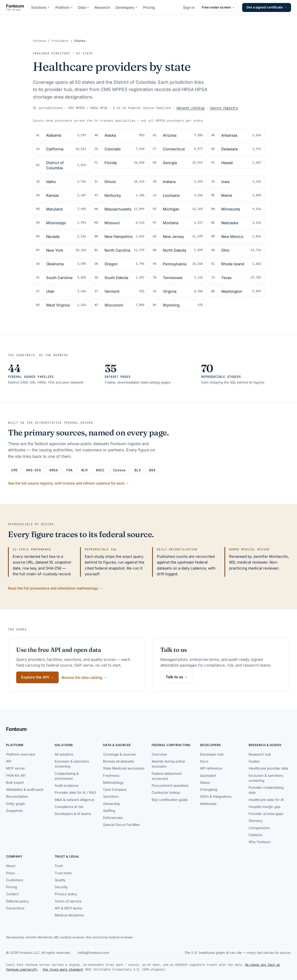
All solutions (64, 754)
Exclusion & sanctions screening (72, 764)
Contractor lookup (166, 792)
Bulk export (15, 783)
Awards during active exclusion (168, 764)
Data (84, 7)
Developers (127, 7)
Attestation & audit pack (25, 789)
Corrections (15, 908)
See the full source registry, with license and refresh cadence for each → (68, 483)
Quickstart (208, 776)
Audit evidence (66, 785)
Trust (59, 866)
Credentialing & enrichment (67, 776)
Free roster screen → (218, 7)
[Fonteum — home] (15, 7)
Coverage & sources (119, 754)
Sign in (189, 7)
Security (61, 887)
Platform (64, 7)
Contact (12, 894)
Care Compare (115, 789)
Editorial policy (17, 901)
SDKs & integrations (216, 796)
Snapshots (14, 811)
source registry (224, 108)
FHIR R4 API (16, 776)
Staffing (109, 811)
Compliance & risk (69, 807)
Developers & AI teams (73, 814)
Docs (204, 761)
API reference (211, 768)
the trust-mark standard (63, 970)
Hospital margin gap (264, 807)
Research (102, 7)
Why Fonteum (260, 842)
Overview (159, 754)
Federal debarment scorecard (167, 776)
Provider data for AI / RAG (75, 792)
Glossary (256, 821)
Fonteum (39, 41)
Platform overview (21, 754)
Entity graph (15, 804)
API (9, 761)
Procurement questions (170, 785)
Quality (60, 880)
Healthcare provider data (268, 768)
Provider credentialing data (266, 790)
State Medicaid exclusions (124, 768)
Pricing (149, 7)
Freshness (111, 776)
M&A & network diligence (74, 800)
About (11, 866)
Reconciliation (17, 796)
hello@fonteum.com (93, 953)
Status (205, 783)
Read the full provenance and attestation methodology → (55, 588)
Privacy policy (66, 894)
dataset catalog (191, 108)
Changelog (209, 789)
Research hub (260, 754)
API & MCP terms (68, 908)
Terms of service (68, 901)
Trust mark (63, 873)
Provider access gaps (266, 814)
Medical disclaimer (69, 915)
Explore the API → (37, 677)
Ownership (111, 804)
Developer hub (212, 754)
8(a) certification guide (170, 800)
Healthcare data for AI (266, 800)
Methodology (113, 783)
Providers (60, 41)
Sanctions (111, 796)
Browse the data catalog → (84, 677)
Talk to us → (177, 677)
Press (10, 873)
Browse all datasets (118, 761)
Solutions (41, 7)
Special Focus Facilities (121, 825)
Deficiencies (113, 818)
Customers (15, 880)
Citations (255, 835)
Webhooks (208, 804)
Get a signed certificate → (267, 7)
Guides (254, 761)
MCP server (15, 768)
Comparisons (259, 828)
